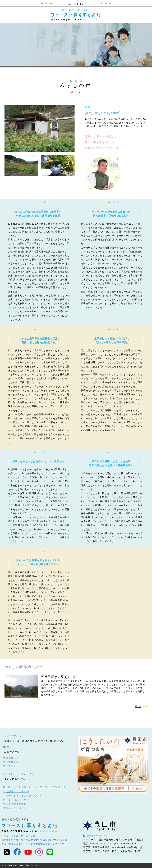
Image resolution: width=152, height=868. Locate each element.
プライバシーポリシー (16, 808)
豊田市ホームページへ (99, 836)
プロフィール (12, 741)
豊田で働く (10, 766)
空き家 (105, 113)
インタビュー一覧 (15, 779)
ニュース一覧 (12, 751)
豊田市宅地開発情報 (15, 804)
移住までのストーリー (16, 800)
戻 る (138, 706)
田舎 (96, 113)
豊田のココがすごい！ (35, 741)
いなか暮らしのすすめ (16, 791)
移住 (88, 113)
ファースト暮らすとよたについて (23, 795)
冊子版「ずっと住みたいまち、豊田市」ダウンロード (34, 787)
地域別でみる (58, 741)
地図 (139, 839)
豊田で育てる (11, 762)
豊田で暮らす (11, 758)
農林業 (115, 113)
